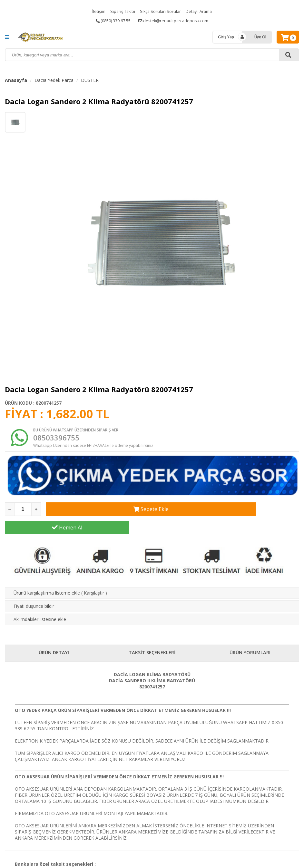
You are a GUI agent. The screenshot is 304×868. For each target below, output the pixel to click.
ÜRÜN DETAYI (54, 637)
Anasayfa (16, 80)
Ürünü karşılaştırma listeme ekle (47, 578)
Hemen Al (237, 512)
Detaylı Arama (202, 11)
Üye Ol (260, 37)
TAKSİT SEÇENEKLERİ (152, 637)
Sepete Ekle (108, 512)
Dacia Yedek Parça (54, 80)
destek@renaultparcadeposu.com (177, 21)
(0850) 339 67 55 (110, 21)
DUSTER (90, 80)
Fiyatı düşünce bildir (34, 591)
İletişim (94, 11)
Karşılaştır (94, 578)
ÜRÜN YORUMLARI (250, 637)
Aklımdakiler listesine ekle (40, 604)
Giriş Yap (226, 37)
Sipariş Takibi (120, 11)
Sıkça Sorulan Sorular (161, 11)
